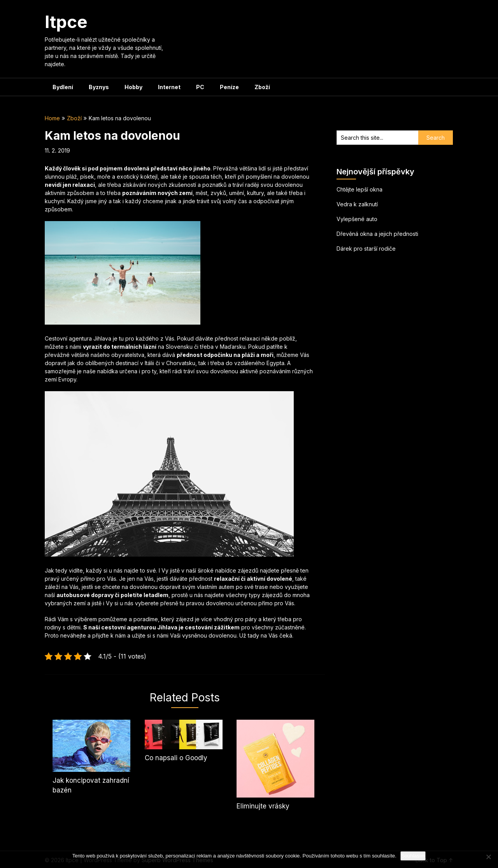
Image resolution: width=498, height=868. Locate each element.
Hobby (133, 87)
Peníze (229, 87)
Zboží (262, 87)
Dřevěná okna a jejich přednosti (377, 234)
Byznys (99, 87)
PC (200, 87)
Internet (169, 87)
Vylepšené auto (357, 219)
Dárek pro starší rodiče (366, 249)
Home (52, 118)
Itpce (66, 22)
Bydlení (63, 87)
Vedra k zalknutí (357, 204)
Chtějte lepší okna (359, 189)
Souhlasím (413, 856)
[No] (488, 857)
